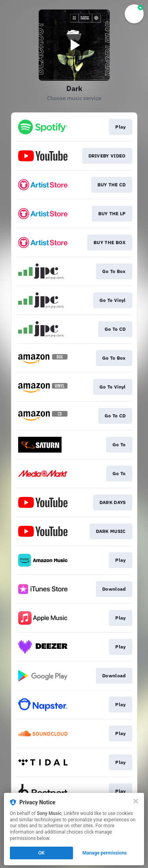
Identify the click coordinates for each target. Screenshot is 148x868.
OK (41, 853)
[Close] (136, 801)
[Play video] (74, 45)
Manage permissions (105, 853)
